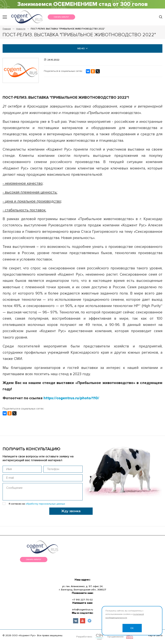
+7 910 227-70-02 (82, 600)
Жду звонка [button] (71, 511)
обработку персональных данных (45, 504)
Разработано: (84, 637)
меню (83, 48)
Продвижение (115, 637)
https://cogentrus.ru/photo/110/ (71, 398)
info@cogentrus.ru (83, 610)
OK (132, 628)
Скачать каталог (61, 17)
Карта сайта (155, 636)
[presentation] (29, 514)
